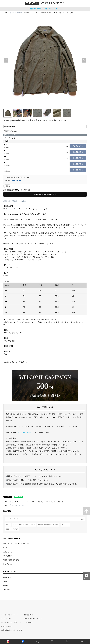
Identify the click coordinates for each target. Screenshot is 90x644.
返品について (6, 619)
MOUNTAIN (7, 577)
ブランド (13, 13)
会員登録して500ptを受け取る (45, 194)
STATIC (20, 13)
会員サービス (30, 615)
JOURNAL (29, 622)
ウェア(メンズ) (19, 505)
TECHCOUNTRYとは (33, 619)
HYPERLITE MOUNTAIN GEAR (16, 544)
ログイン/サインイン (9, 615)
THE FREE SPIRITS (11, 560)
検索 (83, 519)
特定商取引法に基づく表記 (12, 630)
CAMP (6, 581)
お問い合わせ (6, 626)
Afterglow (8, 552)
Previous (6, 60)
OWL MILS (8, 556)
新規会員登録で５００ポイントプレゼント (45, 9)
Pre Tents (7, 564)
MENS (6, 585)
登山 (12, 502)
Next (84, 60)
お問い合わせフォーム (25, 432)
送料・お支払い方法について (13, 622)
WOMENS (7, 589)
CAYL (6, 548)
